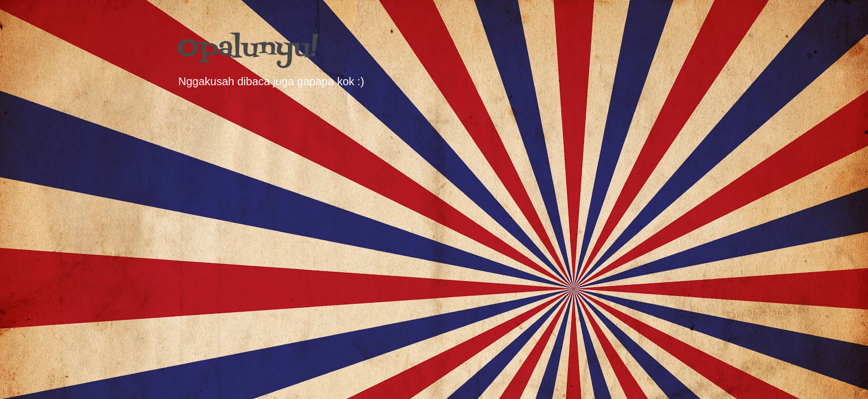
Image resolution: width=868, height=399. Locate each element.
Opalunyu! (248, 49)
